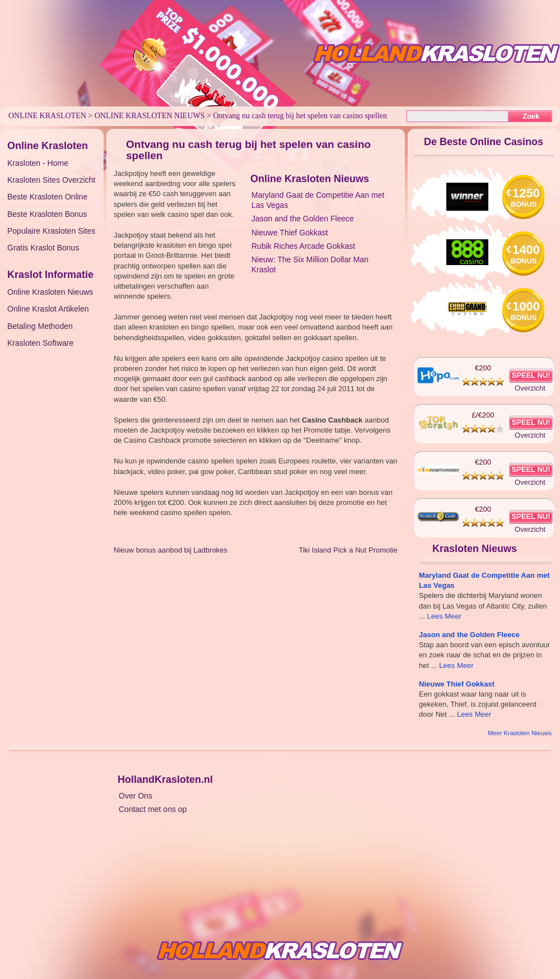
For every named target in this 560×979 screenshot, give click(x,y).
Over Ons (136, 796)
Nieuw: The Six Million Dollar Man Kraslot (310, 265)
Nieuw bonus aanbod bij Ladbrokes (171, 550)
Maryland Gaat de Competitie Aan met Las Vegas (318, 200)
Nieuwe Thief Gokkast (290, 233)
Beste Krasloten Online (47, 197)
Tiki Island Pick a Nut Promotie (348, 550)
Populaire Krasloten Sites (51, 231)
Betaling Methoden (40, 326)
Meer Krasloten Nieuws (520, 733)
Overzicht (530, 388)
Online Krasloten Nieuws (150, 116)
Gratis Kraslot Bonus (43, 248)
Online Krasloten (47, 116)
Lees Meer (444, 616)
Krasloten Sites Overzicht (51, 180)
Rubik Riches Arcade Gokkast (303, 246)
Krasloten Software (40, 343)
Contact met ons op (153, 809)
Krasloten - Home (38, 163)
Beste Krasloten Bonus (47, 214)
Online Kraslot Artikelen (48, 309)
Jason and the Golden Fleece (303, 219)
